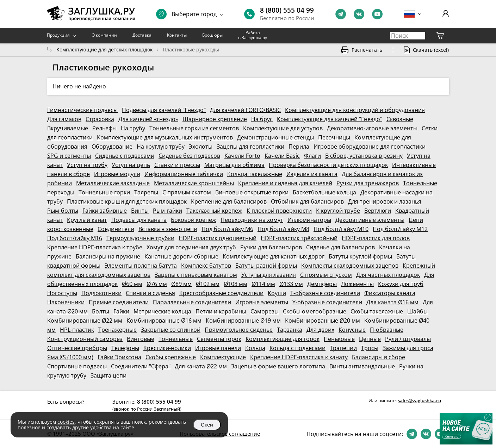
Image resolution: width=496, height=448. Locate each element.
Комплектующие (223, 357)
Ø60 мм (132, 284)
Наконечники (66, 302)
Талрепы (146, 192)
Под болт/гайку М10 (341, 229)
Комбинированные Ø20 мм (323, 321)
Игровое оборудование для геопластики (370, 147)
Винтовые (141, 339)
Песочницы (334, 137)
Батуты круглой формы (360, 256)
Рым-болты (63, 211)
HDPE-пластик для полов (376, 238)
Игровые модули (117, 174)
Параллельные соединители (192, 302)
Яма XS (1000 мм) (70, 357)
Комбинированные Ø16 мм (164, 321)
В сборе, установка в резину (364, 156)
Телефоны (125, 348)
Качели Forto (242, 156)
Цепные (370, 339)
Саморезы (265, 311)
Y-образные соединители (327, 302)
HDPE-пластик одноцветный (218, 238)
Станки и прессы (177, 165)
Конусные (352, 330)
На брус (262, 119)
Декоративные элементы (370, 220)
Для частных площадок (388, 275)
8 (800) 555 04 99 (287, 10)
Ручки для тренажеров (368, 183)
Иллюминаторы (309, 220)
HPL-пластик (77, 330)
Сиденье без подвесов (189, 156)
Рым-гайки (168, 211)
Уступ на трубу (87, 165)
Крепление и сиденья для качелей (285, 183)
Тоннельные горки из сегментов (194, 128)
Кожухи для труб (401, 284)
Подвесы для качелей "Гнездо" (164, 110)
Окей (207, 425)
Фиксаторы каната (390, 293)
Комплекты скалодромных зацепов (350, 266)
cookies (66, 422)
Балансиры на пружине (108, 256)
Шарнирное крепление (215, 119)
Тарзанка (290, 330)
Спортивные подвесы (77, 366)
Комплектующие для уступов (283, 128)
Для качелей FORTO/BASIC (245, 110)
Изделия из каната (312, 174)
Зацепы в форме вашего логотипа (278, 366)
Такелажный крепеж (214, 211)
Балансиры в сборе (379, 357)
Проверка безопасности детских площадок (328, 165)
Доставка (142, 35)
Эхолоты (201, 147)
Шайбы (417, 311)
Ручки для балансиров (271, 247)
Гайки (121, 311)
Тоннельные (176, 339)
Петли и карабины (221, 311)
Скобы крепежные (171, 357)
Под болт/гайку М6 (227, 229)
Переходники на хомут (252, 220)
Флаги (312, 156)
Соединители (116, 229)
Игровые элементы (262, 302)
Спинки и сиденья (150, 293)
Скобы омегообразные (315, 311)
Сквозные (400, 119)
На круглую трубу (161, 147)
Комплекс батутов (206, 266)
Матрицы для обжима (234, 165)
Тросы (370, 348)
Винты (140, 211)
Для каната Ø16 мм (392, 302)
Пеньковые (339, 339)
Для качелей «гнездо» (148, 119)
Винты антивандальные (362, 366)
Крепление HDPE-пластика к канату (299, 357)
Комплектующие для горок (283, 339)
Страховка (100, 119)
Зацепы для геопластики (250, 147)
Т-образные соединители (325, 293)
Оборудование (112, 147)
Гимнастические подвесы (82, 110)
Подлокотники (101, 293)
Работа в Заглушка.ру (253, 35)
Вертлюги (378, 211)
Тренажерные (117, 330)
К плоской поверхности (279, 211)
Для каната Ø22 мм (201, 366)
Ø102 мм (208, 284)
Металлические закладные (113, 183)
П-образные (387, 330)
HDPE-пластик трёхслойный (299, 238)
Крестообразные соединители (221, 293)
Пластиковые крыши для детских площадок (127, 201)
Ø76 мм (157, 284)
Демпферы (322, 284)
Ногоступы (62, 293)
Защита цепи (108, 375)
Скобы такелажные (377, 311)
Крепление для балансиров (229, 201)
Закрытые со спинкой (171, 330)
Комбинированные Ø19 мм (243, 321)
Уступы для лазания (269, 275)
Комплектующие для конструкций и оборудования (355, 110)
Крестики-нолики (167, 348)
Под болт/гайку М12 (400, 229)
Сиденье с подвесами (125, 156)
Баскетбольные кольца (324, 192)
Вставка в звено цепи (168, 229)
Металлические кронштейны (194, 183)
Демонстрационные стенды (275, 137)
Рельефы (104, 128)
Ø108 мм (235, 284)
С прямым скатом (187, 192)
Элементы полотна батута (141, 266)
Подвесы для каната (139, 220)
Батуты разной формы (266, 266)
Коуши (277, 293)
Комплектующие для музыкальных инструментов (165, 137)
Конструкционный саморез (85, 339)
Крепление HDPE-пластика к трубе (95, 247)
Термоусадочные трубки (140, 238)
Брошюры (212, 35)
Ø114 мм (263, 284)
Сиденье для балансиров (340, 247)
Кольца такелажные (255, 174)
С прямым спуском (326, 275)
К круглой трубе (338, 211)
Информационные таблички (184, 174)
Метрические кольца (162, 311)
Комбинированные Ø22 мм (85, 321)
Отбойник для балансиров (307, 201)
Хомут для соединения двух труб (191, 247)
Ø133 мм (291, 284)
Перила (299, 147)
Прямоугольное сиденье (239, 330)
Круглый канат (87, 220)
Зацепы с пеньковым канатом (196, 275)
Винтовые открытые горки (252, 192)
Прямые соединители (119, 302)
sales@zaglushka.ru (419, 400)
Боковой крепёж (194, 220)
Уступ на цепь (131, 165)
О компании (104, 35)
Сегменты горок (219, 339)
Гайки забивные (105, 211)
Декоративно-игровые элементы (372, 128)
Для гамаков (64, 119)
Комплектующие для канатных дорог (274, 256)
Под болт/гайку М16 (75, 238)
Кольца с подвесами (297, 348)
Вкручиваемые (68, 128)
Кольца (255, 348)
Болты (101, 311)
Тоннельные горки (104, 192)
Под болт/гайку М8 (283, 229)
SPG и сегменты (69, 156)
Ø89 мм (181, 284)
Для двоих (320, 330)
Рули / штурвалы (408, 339)
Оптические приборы (77, 348)
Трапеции (343, 348)
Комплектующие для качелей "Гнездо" (330, 119)
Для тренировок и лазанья (385, 201)
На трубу (133, 128)
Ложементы (357, 284)
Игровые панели (218, 348)
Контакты (177, 35)
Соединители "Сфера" (141, 366)
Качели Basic (282, 156)
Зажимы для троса (408, 348)
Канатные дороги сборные (181, 256)
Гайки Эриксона (119, 357)
